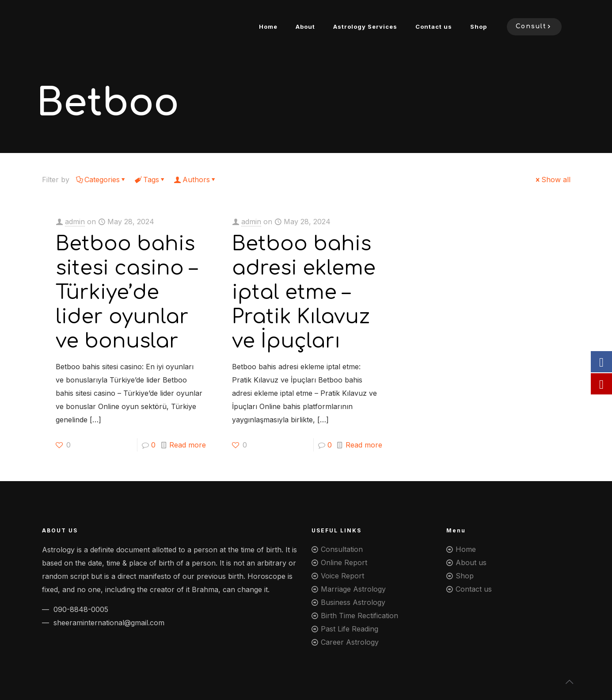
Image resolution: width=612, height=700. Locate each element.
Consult (534, 27)
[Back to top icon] (570, 682)
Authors (196, 180)
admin (75, 222)
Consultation (342, 549)
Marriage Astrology (353, 589)
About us (471, 562)
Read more (188, 445)
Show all (552, 180)
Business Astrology (353, 602)
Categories (101, 180)
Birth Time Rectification (359, 616)
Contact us (474, 589)
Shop (465, 576)
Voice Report (342, 576)
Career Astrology (350, 642)
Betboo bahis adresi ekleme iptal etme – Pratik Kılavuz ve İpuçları (304, 293)
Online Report (344, 562)
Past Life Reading (350, 629)
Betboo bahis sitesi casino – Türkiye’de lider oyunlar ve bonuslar (126, 293)
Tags (150, 180)
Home (466, 549)
